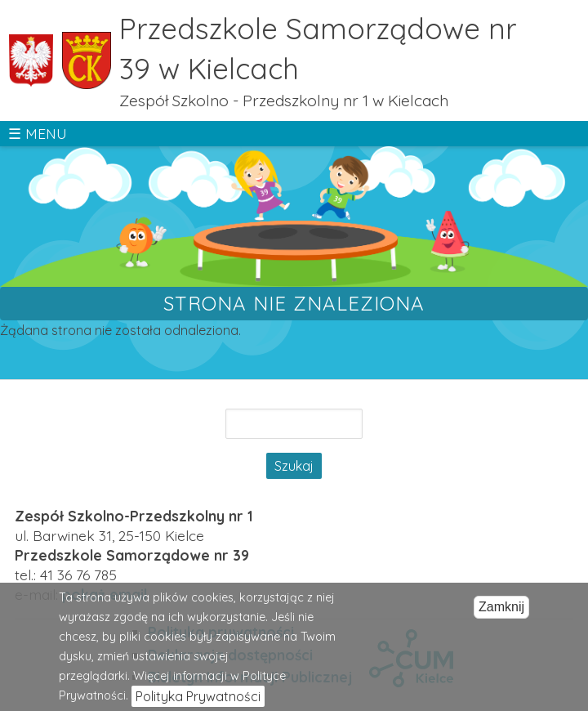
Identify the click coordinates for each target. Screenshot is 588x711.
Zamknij (501, 615)
